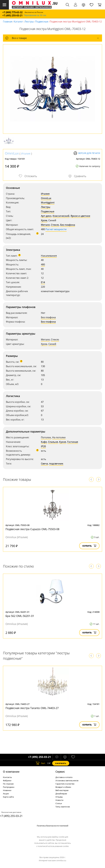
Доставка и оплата (64, 777)
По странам (8, 784)
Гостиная (73, 442)
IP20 (43, 446)
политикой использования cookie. (53, 846)
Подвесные (42, 22)
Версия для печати (87, 153)
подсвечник (56, 464)
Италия (26, 153)
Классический (61, 216)
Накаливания (49, 256)
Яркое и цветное (80, 216)
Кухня (63, 442)
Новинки (7, 790)
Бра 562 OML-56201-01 (20, 616)
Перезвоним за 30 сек (35, 15)
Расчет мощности (56, 229)
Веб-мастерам (62, 790)
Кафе (44, 442)
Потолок (46, 437)
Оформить (61, 763)
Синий (52, 344)
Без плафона (68, 225)
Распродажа (9, 787)
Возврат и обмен (63, 787)
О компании (11, 772)
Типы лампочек (63, 807)
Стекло (55, 225)
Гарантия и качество (65, 784)
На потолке (59, 437)
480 (43, 264)
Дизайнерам (61, 794)
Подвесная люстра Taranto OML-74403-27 (32, 708)
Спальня (53, 442)
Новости (59, 800)
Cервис (60, 772)
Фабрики (7, 780)
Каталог (18, 22)
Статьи (59, 803)
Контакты (7, 777)
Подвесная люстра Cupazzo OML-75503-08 (32, 529)
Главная (8, 22)
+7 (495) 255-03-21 (12, 16)
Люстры (29, 22)
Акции (6, 794)
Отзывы (59, 797)
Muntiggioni (48, 203)
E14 (43, 282)
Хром (44, 220)
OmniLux (12, 153)
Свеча (44, 464)
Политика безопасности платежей (52, 826)
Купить (89, 546)
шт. (41, 763)
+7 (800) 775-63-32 (12, 12)
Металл (45, 225)
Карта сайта (8, 797)
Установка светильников (67, 780)
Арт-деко (46, 216)
